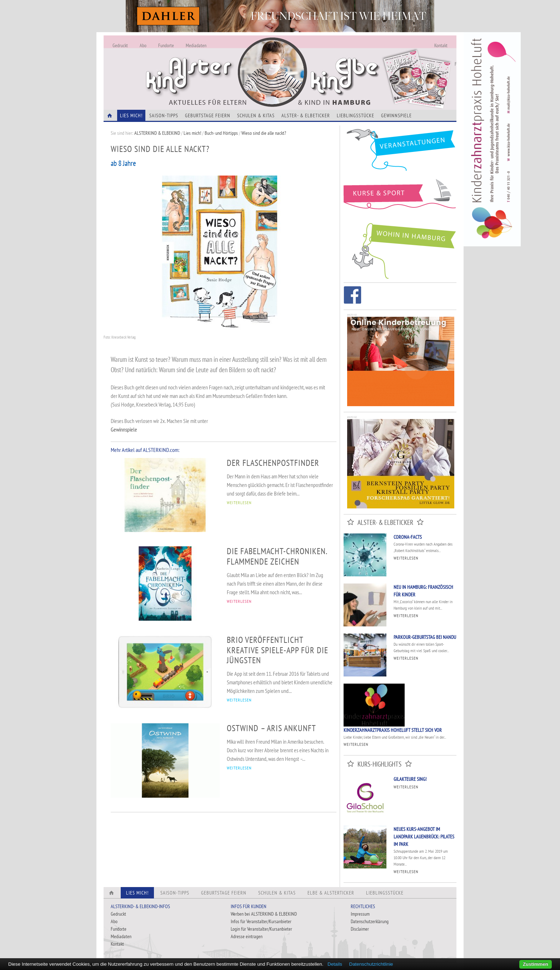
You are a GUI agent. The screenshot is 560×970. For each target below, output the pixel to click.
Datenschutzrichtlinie (371, 964)
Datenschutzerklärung (370, 921)
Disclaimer (360, 929)
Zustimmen (536, 964)
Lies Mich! (131, 115)
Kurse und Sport (400, 198)
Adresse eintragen (247, 936)
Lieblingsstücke (356, 115)
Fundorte (166, 45)
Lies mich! (192, 133)
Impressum (360, 914)
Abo (143, 45)
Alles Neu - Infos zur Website (221, 64)
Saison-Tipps (164, 115)
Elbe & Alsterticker (331, 893)
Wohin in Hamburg (400, 250)
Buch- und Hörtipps (222, 133)
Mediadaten (196, 45)
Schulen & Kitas (256, 115)
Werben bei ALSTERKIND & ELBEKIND (264, 914)
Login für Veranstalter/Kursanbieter (261, 929)
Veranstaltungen (400, 152)
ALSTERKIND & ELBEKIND (157, 133)
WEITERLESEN (239, 503)
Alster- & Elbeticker (306, 115)
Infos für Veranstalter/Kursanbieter (261, 921)
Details (335, 964)
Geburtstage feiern (208, 115)
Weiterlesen (406, 558)
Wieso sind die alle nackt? (264, 133)
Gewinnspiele (396, 115)
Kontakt (441, 45)
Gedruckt (120, 45)
